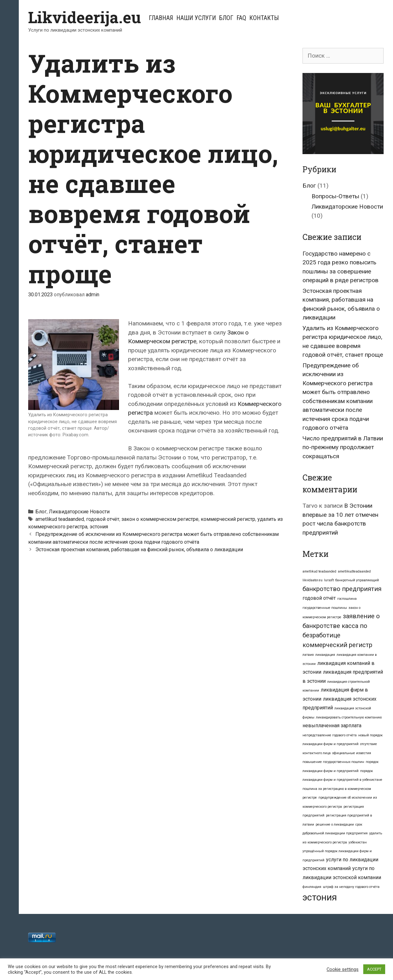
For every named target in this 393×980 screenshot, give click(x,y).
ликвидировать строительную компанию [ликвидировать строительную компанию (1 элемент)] (349, 717)
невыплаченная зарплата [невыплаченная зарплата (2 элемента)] (332, 726)
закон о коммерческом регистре (160, 519)
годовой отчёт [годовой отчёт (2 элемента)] (319, 598)
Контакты (264, 18)
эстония (99, 527)
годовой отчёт (103, 519)
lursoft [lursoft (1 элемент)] (329, 580)
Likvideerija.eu (85, 17)
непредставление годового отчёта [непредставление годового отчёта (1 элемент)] (330, 735)
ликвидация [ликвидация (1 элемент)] (325, 655)
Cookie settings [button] (343, 969)
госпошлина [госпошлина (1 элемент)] (347, 599)
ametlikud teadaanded (60, 519)
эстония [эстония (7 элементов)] (320, 897)
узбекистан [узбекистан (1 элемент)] (358, 842)
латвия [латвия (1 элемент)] (308, 655)
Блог (226, 18)
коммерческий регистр (228, 519)
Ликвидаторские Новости (79, 512)
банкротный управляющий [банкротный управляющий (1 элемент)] (357, 580)
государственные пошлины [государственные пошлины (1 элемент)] (325, 608)
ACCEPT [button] (374, 969)
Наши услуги (196, 18)
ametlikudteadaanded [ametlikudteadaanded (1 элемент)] (354, 571)
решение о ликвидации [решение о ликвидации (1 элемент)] (335, 824)
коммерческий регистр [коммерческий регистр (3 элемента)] (337, 645)
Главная (161, 18)
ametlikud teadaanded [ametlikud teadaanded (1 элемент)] (319, 571)
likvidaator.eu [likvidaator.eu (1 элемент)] (313, 580)
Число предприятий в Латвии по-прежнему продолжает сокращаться (343, 447)
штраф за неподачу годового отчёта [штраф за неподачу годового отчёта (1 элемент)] (351, 887)
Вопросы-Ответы (335, 196)
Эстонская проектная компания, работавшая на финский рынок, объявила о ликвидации (139, 550)
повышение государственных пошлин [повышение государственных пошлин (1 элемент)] (333, 762)
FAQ (241, 18)
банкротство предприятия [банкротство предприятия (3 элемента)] (342, 589)
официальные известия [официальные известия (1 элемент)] (352, 753)
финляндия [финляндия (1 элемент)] (312, 887)
